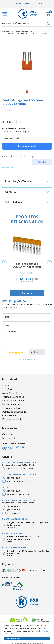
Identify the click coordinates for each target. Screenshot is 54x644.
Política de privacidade (14, 412)
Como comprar (10, 415)
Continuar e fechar (14, 639)
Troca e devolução (12, 408)
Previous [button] (4, 262)
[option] (27, 4)
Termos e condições (13, 397)
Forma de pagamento (14, 401)
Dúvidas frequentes (13, 419)
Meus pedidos (10, 438)
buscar (48, 24)
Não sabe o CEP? (8, 167)
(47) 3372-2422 (13, 468)
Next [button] (50, 262)
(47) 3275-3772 (27, 468)
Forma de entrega (12, 404)
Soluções (7, 389)
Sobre (6, 386)
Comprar (27, 293)
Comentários (27, 339)
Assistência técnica (12, 393)
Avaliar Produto (27, 359)
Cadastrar (8, 434)
